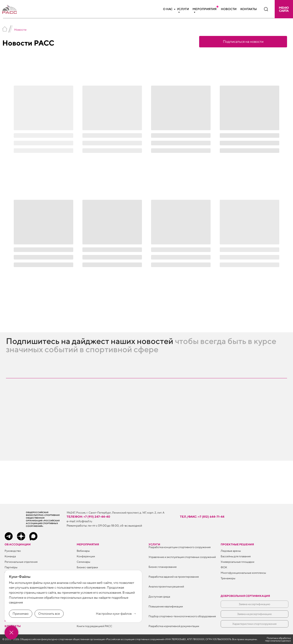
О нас (168, 9)
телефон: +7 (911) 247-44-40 (88, 517)
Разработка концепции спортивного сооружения (180, 547)
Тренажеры (228, 578)
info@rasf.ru (84, 521)
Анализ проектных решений (166, 586)
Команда (10, 556)
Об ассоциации (18, 544)
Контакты (249, 9)
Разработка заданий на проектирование (174, 577)
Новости (229, 9)
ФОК (224, 567)
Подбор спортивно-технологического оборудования (182, 616)
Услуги (183, 9)
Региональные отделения (21, 562)
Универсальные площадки (237, 562)
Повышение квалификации (166, 606)
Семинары (83, 562)
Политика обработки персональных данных (278, 639)
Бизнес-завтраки (87, 567)
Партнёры (11, 567)
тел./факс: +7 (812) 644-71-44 (202, 517)
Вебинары (83, 551)
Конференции (86, 556)
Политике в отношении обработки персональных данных (51, 598)
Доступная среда (159, 597)
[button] (284, 9)
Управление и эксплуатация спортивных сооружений (182, 557)
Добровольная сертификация (245, 596)
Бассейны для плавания (236, 556)
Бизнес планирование (163, 567)
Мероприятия (205, 9)
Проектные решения (237, 544)
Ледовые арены (231, 551)
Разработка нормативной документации (174, 626)
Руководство (13, 551)
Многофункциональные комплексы (243, 573)
